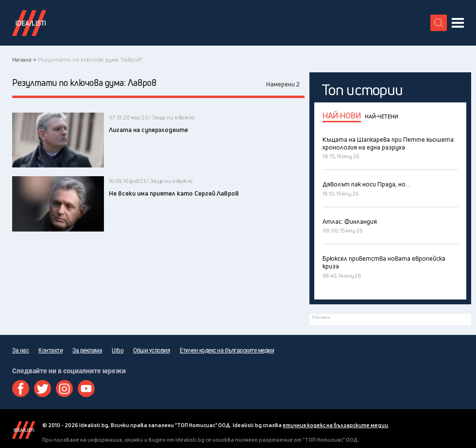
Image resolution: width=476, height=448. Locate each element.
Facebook (21, 389)
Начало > (24, 59)
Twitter (42, 389)
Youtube (86, 389)
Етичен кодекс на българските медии (227, 350)
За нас (20, 350)
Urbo (118, 350)
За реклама (87, 350)
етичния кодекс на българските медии (335, 425)
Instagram (64, 389)
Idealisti (24, 430)
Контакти (51, 350)
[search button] (439, 23)
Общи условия (152, 350)
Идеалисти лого (29, 23)
